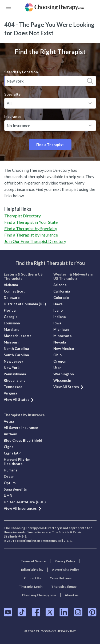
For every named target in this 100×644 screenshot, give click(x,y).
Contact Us (32, 578)
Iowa (57, 323)
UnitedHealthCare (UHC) (25, 502)
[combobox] (50, 81)
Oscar (9, 476)
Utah (57, 368)
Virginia (10, 393)
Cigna (9, 447)
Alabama (11, 285)
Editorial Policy (32, 570)
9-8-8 (22, 536)
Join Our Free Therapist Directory (35, 241)
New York (12, 368)
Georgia (11, 317)
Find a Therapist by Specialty (31, 228)
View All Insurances (23, 508)
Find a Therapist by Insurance (31, 235)
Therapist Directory (23, 216)
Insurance (13, 116)
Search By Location (21, 72)
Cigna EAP (12, 453)
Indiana (59, 317)
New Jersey (13, 361)
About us (72, 595)
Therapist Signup (64, 587)
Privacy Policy (65, 561)
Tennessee (13, 387)
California (62, 291)
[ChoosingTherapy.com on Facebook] (36, 612)
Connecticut (14, 291)
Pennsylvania (15, 374)
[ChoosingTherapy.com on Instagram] (78, 612)
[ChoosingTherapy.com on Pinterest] (92, 612)
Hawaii (59, 304)
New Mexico (64, 349)
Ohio (57, 355)
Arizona (60, 285)
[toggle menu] (90, 103)
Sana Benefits (15, 489)
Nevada (60, 342)
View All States (19, 400)
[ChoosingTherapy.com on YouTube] (8, 612)
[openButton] (9, 7)
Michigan (61, 329)
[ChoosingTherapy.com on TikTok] (22, 612)
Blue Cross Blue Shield (23, 440)
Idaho (58, 310)
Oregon (60, 361)
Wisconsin (62, 380)
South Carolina (16, 355)
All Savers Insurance (21, 428)
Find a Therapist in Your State (31, 222)
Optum (10, 483)
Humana (11, 470)
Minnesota (62, 336)
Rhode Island (15, 380)
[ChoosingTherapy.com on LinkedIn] (64, 612)
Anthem (10, 434)
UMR (8, 496)
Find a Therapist (50, 145)
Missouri (11, 342)
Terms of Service (33, 561)
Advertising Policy (65, 570)
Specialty (12, 94)
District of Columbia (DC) (25, 304)
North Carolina (16, 349)
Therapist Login (31, 587)
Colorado (61, 298)
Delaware (12, 298)
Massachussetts (18, 336)
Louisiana (12, 323)
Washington (64, 374)
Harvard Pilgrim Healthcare (17, 462)
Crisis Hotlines (61, 578)
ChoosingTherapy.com (39, 595)
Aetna (9, 421)
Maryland (12, 329)
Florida (10, 310)
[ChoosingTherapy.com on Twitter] (50, 612)
